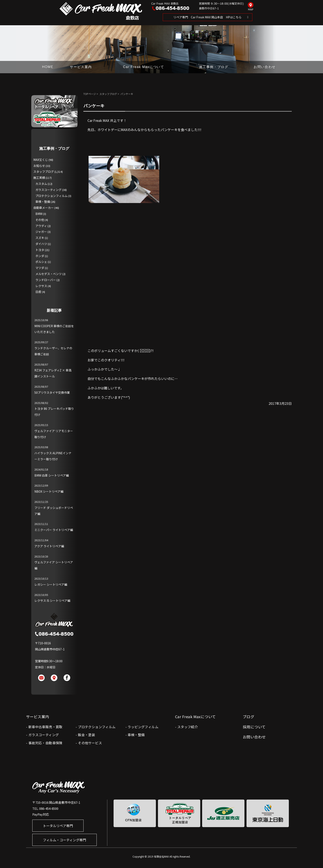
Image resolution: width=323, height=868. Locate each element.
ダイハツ (41, 244)
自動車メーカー (44, 208)
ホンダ (40, 256)
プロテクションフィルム (51, 196)
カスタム (41, 184)
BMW (39, 214)
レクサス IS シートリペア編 (52, 601)
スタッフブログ (108, 94)
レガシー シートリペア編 (51, 584)
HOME (48, 67)
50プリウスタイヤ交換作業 (52, 392)
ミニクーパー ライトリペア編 (54, 530)
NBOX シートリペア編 (49, 491)
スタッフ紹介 (188, 727)
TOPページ (90, 94)
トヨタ (40, 250)
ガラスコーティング (48, 190)
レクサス (41, 286)
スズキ (40, 238)
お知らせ (39, 166)
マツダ (40, 268)
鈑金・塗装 (86, 735)
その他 (40, 220)
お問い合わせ (265, 67)
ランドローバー (46, 280)
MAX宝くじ (41, 160)
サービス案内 (81, 67)
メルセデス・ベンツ (49, 274)
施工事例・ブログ (214, 67)
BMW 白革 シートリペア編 (52, 475)
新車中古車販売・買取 (45, 727)
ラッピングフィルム (143, 727)
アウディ (41, 226)
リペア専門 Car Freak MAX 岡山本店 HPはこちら (207, 17)
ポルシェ (41, 262)
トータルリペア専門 (58, 826)
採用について (254, 727)
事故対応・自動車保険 (45, 743)
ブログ (249, 717)
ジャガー (41, 232)
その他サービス (90, 743)
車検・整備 (43, 202)
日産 (38, 292)
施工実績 (39, 178)
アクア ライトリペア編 (49, 546)
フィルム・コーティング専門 (64, 840)
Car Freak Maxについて (144, 67)
